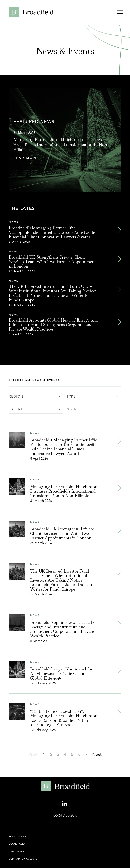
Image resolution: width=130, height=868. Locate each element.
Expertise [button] (18, 409)
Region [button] (16, 397)
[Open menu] (120, 13)
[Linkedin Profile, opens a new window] (65, 804)
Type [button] (71, 397)
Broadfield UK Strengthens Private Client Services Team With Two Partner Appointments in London (53, 262)
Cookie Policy (17, 844)
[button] (65, 158)
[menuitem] (18, 839)
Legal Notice (17, 851)
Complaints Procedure (23, 859)
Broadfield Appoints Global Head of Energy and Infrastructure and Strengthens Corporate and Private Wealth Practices (53, 325)
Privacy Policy (18, 836)
